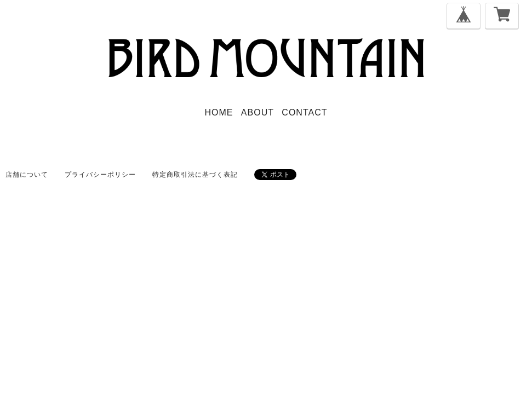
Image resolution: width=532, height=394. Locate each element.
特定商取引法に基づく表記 (195, 175)
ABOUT (258, 112)
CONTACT (304, 112)
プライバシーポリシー (100, 175)
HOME (219, 112)
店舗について (27, 175)
